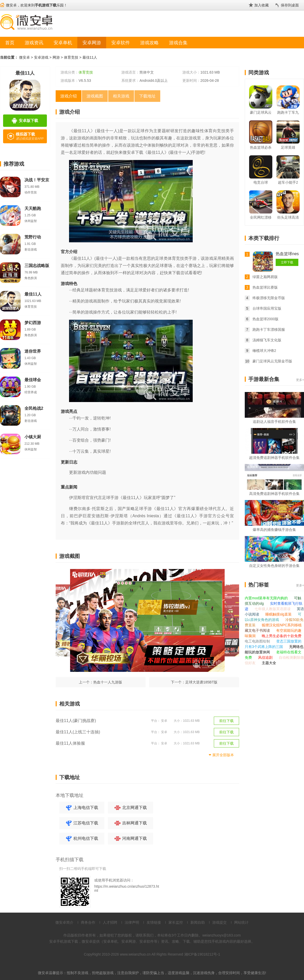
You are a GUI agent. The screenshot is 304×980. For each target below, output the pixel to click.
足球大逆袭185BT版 (201, 682)
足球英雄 (288, 147)
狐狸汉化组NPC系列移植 (282, 625)
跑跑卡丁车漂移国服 (269, 329)
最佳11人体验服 (70, 743)
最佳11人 (90, 57)
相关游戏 (121, 96)
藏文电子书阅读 (258, 630)
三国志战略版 (37, 266)
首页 (10, 43)
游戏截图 (95, 96)
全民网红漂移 (261, 217)
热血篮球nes (287, 254)
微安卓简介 (64, 922)
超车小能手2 (288, 182)
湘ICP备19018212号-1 (202, 954)
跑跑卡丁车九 (288, 112)
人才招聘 (110, 922)
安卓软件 (121, 43)
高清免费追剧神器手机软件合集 (274, 494)
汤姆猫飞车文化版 (267, 340)
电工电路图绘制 (258, 641)
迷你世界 (33, 351)
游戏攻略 (149, 43)
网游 (56, 57)
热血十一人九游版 (108, 682)
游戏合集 (178, 43)
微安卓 (24, 57)
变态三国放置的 (289, 641)
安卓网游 (92, 43)
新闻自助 (198, 922)
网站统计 (241, 922)
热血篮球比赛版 (265, 287)
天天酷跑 (33, 208)
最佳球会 (33, 380)
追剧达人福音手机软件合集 (274, 422)
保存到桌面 (290, 5)
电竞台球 (261, 182)
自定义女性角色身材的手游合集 (274, 566)
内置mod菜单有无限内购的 (267, 598)
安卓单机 (63, 43)
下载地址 (147, 96)
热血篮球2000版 (265, 319)
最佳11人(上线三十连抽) (78, 732)
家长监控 (176, 922)
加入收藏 (261, 5)
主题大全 (269, 663)
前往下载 (226, 721)
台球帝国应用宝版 (267, 308)
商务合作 (88, 922)
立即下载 (287, 262)
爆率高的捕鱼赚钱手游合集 (274, 530)
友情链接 (154, 922)
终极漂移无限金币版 (269, 298)
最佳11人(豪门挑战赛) (76, 721)
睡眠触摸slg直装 (279, 614)
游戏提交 (219, 922)
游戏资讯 (34, 43)
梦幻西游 (33, 323)
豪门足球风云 (261, 112)
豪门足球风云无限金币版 (272, 361)
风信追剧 (266, 657)
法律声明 (132, 922)
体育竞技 (71, 57)
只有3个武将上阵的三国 (264, 647)
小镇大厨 (33, 437)
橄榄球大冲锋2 (264, 351)
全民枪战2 (34, 408)
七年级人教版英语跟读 (273, 609)
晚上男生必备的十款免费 (282, 636)
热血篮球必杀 (261, 147)
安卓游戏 (41, 57)
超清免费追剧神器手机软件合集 (274, 458)
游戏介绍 (69, 96)
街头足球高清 (288, 217)
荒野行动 (33, 237)
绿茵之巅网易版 (265, 277)
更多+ (300, 380)
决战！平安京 (37, 180)
